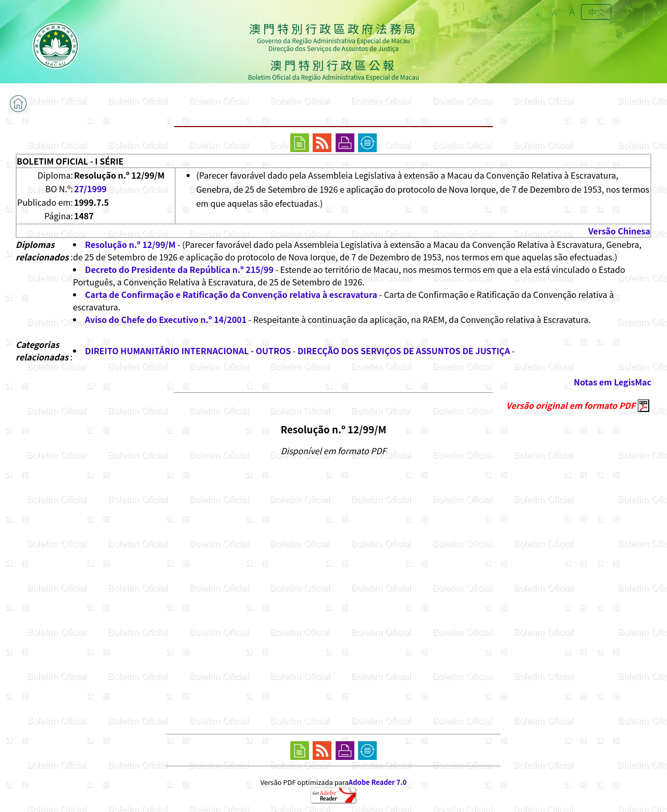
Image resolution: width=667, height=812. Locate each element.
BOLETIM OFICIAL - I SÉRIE (70, 161)
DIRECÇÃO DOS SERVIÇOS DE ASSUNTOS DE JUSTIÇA (404, 351)
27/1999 (90, 189)
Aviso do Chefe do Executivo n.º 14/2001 (166, 319)
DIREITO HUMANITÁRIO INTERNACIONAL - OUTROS (188, 351)
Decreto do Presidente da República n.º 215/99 (179, 269)
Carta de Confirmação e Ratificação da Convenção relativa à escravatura (231, 294)
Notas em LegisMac (613, 382)
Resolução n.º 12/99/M (130, 244)
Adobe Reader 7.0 (378, 782)
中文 (596, 12)
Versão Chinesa (619, 231)
